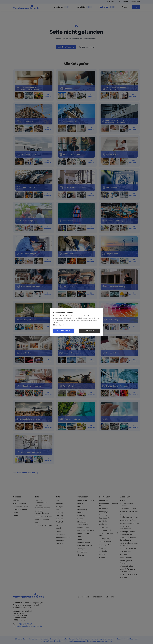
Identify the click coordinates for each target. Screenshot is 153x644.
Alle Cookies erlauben (63, 331)
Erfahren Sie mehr (59, 325)
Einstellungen (90, 331)
